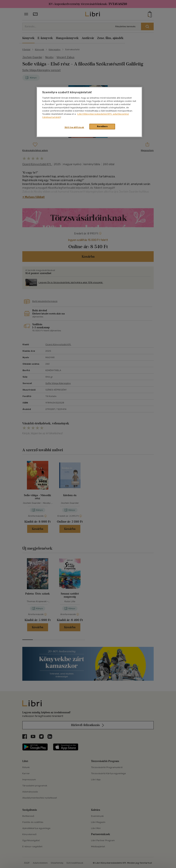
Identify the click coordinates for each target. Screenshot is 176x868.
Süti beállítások (74, 127)
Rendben (102, 126)
